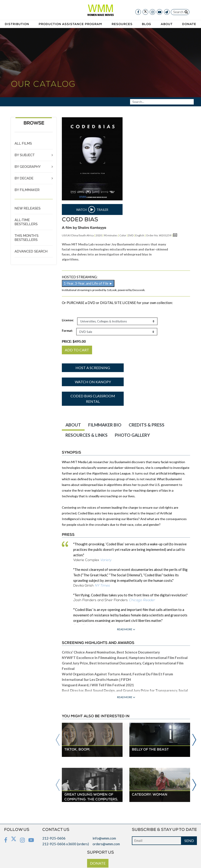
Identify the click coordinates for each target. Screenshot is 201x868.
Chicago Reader (142, 600)
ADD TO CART (77, 350)
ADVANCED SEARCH (31, 251)
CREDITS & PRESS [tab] (147, 425)
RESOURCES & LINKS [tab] (87, 435)
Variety (106, 560)
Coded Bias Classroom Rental (93, 399)
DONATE (98, 863)
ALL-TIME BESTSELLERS (26, 222)
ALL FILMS (23, 143)
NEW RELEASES (28, 208)
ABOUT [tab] (73, 425)
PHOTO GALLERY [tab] (132, 435)
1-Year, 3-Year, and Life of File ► (88, 283)
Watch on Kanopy (93, 382)
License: (68, 320)
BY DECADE (24, 178)
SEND (189, 841)
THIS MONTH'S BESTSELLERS (26, 238)
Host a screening (93, 368)
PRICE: (74, 341)
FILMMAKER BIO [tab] (105, 425)
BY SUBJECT (25, 155)
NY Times (102, 586)
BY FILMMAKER (27, 190)
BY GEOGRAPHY (28, 167)
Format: (67, 331)
